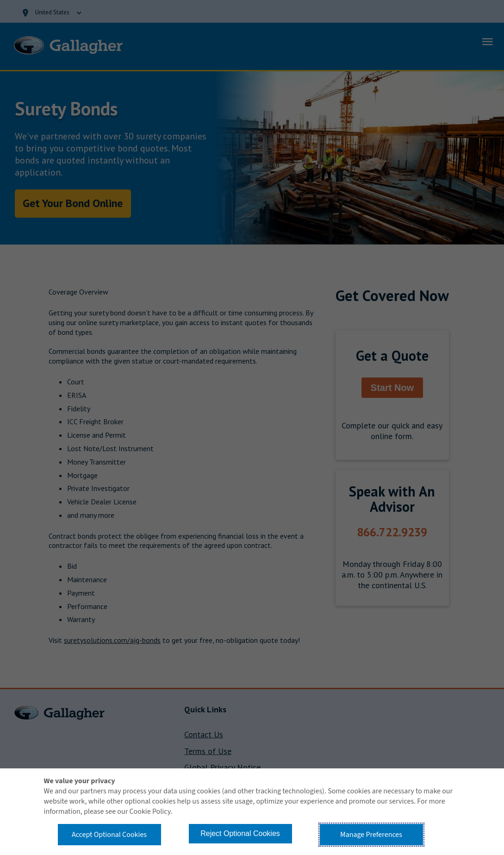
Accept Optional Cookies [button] (109, 835)
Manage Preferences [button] (371, 835)
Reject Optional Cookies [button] (240, 833)
